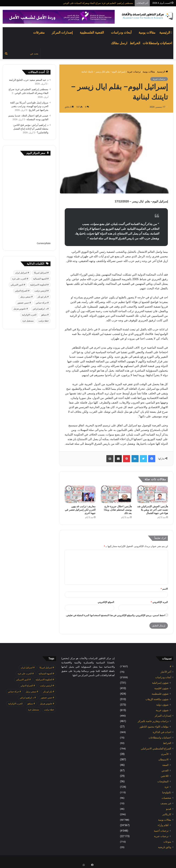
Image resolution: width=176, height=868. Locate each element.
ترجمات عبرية (134, 72)
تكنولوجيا (167, 792)
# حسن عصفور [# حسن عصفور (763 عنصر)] (24, 303)
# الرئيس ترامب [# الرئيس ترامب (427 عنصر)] (41, 291)
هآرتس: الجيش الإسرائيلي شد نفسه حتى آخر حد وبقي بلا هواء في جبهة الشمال (153, 510)
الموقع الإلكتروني (106, 602)
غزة (167, 787)
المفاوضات (163, 781)
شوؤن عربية (162, 710)
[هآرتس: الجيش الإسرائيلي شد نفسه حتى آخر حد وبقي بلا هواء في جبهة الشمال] (152, 494)
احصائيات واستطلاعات (157, 43)
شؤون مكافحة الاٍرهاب (157, 699)
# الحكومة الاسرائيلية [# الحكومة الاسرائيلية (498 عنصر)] (39, 285)
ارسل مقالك (119, 43)
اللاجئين (165, 776)
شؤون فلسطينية (160, 694)
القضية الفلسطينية (92, 32)
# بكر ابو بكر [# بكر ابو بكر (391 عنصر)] (43, 297)
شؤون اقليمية (161, 688)
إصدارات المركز (62, 32)
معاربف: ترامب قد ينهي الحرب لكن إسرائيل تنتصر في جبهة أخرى (80, 510)
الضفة (165, 765)
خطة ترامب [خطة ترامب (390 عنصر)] (44, 321)
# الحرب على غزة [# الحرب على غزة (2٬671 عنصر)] (20, 279)
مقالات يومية (147, 32)
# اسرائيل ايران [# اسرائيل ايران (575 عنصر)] (22, 273)
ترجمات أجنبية (161, 831)
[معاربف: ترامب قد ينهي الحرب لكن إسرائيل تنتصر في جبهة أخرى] (80, 494)
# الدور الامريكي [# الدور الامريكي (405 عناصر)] (18, 285)
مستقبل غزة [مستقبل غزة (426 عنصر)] (28, 321)
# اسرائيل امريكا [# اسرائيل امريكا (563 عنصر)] (41, 273)
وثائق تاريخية (165, 847)
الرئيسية (166, 32)
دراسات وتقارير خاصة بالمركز (153, 721)
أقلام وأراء (163, 825)
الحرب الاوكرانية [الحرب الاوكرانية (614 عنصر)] (29, 315)
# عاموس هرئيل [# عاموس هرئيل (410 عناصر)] (21, 309)
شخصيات (166, 798)
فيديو (169, 809)
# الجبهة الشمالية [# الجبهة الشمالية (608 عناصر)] (41, 279)
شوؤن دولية (162, 705)
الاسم (164, 589)
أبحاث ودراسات (121, 32)
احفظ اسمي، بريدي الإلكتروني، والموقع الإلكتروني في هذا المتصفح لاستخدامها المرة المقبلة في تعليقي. (115, 615)
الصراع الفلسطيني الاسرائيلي (156, 749)
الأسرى (165, 754)
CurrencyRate (44, 243)
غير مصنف (166, 803)
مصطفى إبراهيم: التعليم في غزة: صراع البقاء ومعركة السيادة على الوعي (98, 3)
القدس (165, 770)
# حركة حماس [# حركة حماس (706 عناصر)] (42, 303)
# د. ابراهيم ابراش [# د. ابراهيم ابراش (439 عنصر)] (41, 309)
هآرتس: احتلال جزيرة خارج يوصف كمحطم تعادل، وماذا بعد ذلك (118, 510)
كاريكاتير (167, 814)
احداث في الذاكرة (162, 732)
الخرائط (135, 43)
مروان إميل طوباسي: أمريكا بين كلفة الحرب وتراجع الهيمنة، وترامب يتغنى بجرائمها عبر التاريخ (29, 106)
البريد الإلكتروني (159, 602)
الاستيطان (164, 759)
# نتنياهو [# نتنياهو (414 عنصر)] (45, 315)
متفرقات (39, 32)
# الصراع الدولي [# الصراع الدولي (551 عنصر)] (22, 291)
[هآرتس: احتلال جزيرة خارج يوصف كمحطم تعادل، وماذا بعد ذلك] (116, 494)
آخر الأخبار (166, 672)
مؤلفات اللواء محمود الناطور (154, 727)
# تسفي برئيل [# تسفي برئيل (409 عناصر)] (26, 297)
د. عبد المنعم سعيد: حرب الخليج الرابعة (29, 80)
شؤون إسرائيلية (160, 683)
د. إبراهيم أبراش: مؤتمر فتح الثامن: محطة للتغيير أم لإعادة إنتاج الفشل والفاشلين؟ (31, 129)
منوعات (167, 842)
